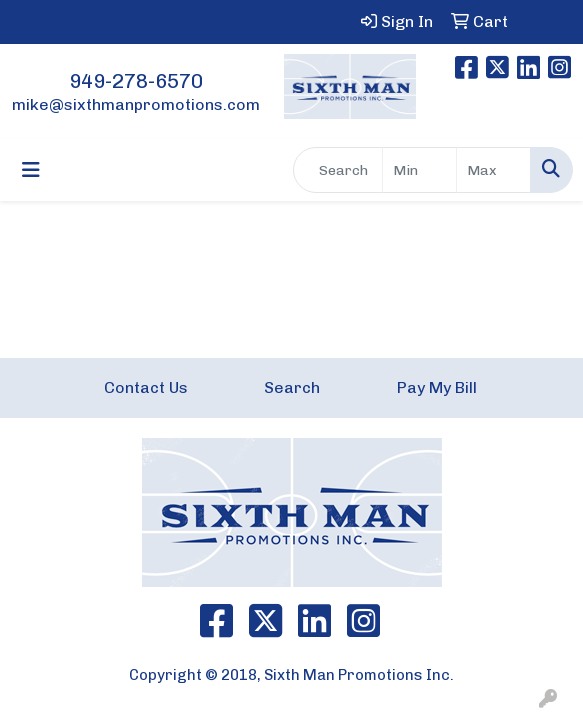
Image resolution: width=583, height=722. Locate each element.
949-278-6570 (136, 81)
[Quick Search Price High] (493, 170)
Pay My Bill (437, 387)
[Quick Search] (338, 170)
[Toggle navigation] (31, 170)
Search (292, 387)
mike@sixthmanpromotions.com (136, 104)
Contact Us (146, 387)
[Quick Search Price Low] (419, 170)
